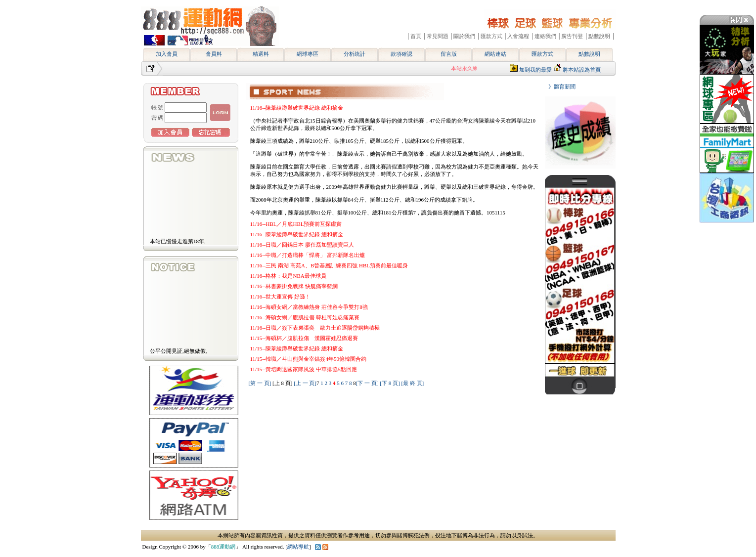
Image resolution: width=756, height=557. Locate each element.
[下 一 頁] (367, 383)
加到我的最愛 (535, 70)
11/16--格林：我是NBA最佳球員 (288, 276)
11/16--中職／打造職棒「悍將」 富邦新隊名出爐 (308, 255)
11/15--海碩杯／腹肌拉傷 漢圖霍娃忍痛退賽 (304, 338)
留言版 (449, 54)
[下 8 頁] (390, 383)
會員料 (214, 54)
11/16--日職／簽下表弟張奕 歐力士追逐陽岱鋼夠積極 (315, 328)
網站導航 (298, 547)
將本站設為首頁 (582, 70)
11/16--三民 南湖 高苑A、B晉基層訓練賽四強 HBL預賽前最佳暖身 (329, 265)
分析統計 (355, 54)
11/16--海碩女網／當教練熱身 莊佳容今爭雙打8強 (309, 307)
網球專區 (308, 54)
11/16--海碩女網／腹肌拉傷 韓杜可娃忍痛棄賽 (305, 317)
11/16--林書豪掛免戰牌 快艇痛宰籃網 (294, 286)
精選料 (261, 54)
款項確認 (401, 54)
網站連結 (495, 54)
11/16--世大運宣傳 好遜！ (281, 297)
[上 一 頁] (305, 383)
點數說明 (589, 54)
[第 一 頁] (260, 383)
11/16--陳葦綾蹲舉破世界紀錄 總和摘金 (297, 108)
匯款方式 (542, 54)
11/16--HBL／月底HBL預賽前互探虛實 (296, 224)
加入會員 (167, 54)
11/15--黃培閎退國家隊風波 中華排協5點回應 (304, 369)
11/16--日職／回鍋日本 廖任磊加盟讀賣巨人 (302, 245)
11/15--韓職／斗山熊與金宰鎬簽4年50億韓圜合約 (308, 359)
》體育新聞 (559, 86)
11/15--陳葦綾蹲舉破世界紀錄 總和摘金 (297, 348)
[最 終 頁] (412, 383)
